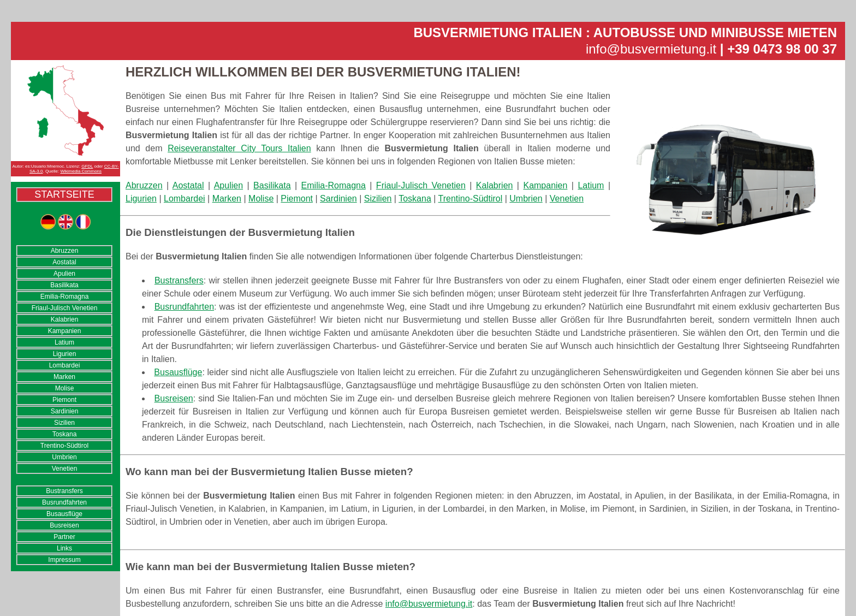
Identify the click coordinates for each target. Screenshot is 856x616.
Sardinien (65, 411)
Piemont (64, 400)
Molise (65, 388)
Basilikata (64, 285)
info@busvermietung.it (651, 49)
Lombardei (65, 365)
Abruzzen (65, 251)
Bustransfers (64, 491)
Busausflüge (64, 514)
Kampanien (65, 331)
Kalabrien (65, 319)
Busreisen (64, 525)
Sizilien (64, 423)
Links (64, 548)
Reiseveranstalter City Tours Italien (239, 148)
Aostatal (64, 262)
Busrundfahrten (64, 502)
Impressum (64, 560)
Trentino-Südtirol (64, 446)
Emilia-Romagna (65, 297)
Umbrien (64, 457)
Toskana (65, 434)
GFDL (87, 166)
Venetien (65, 469)
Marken (64, 377)
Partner (64, 537)
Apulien (64, 274)
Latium (64, 342)
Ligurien (65, 354)
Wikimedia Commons (81, 171)
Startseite (64, 194)
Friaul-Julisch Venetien (65, 308)
